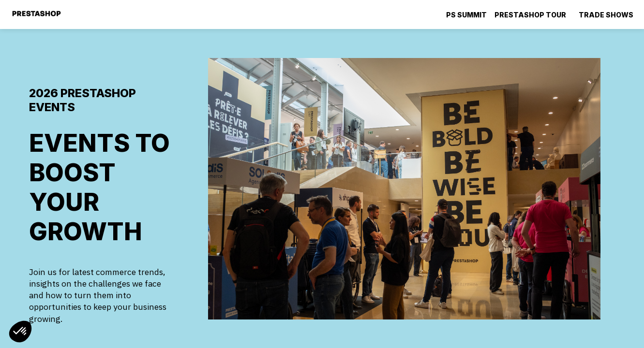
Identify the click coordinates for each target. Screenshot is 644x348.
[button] (20, 332)
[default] (466, 14)
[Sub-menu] (570, 15)
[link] (533, 14)
